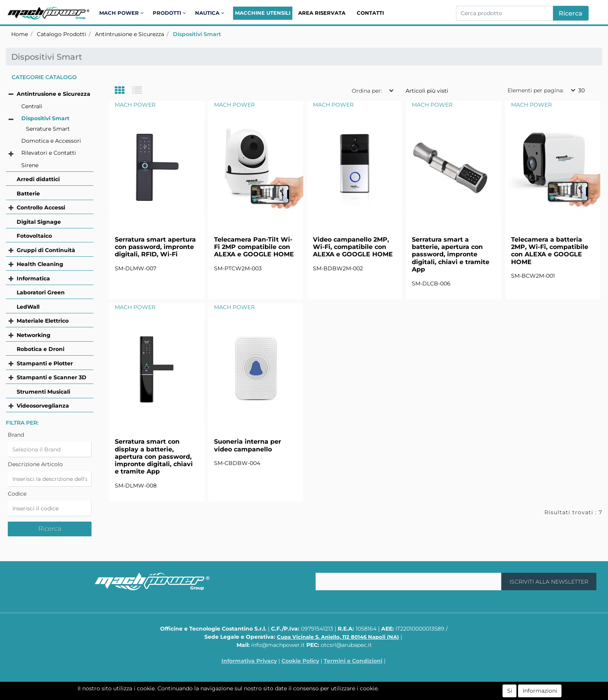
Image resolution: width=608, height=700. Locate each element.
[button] (123, 13)
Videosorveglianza (43, 406)
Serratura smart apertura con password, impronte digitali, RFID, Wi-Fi (155, 247)
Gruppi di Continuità (46, 250)
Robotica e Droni (41, 349)
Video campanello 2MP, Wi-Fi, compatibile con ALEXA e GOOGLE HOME (353, 247)
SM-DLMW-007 (136, 268)
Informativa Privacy (249, 661)
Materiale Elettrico (43, 321)
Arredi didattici (38, 179)
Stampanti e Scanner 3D (52, 377)
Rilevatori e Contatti (49, 153)
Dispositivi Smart (197, 34)
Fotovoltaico (34, 236)
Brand (16, 435)
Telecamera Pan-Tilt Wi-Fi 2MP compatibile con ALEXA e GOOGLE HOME (254, 247)
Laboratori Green (41, 292)
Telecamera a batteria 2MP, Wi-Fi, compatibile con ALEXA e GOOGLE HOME (550, 251)
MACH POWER (135, 105)
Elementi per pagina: (536, 90)
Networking (34, 335)
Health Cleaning (40, 264)
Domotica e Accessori (51, 141)
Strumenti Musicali (43, 392)
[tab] (123, 91)
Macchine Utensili (263, 13)
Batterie (28, 194)
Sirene (30, 165)
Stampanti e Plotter (45, 363)
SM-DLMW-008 (136, 486)
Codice (17, 494)
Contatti (370, 13)
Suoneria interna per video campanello (248, 445)
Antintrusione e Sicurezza (130, 34)
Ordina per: (367, 91)
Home (20, 34)
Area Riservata (322, 13)
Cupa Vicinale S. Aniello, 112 (338, 637)
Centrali (32, 106)
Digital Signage (39, 222)
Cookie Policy (300, 661)
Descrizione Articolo (35, 464)
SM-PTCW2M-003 (238, 268)
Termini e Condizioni (353, 661)
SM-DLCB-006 (431, 283)
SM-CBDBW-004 (237, 463)
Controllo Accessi (41, 207)
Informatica (33, 278)
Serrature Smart (48, 129)
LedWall (28, 307)
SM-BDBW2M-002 (338, 268)
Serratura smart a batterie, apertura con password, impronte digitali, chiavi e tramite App (451, 254)
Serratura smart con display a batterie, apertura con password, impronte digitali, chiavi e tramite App (154, 456)
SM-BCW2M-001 (533, 276)
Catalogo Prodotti (61, 34)
